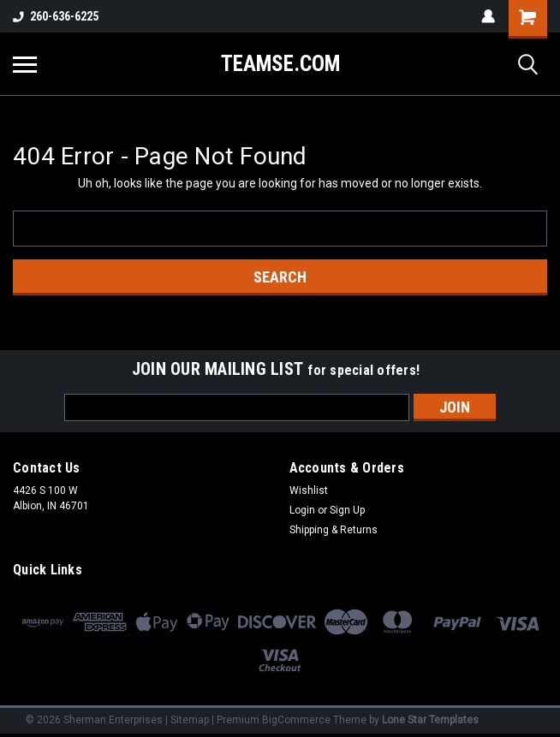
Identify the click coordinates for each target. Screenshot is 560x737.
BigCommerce (296, 720)
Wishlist (309, 490)
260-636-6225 (56, 16)
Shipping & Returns (334, 530)
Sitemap (190, 720)
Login (302, 510)
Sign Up (347, 510)
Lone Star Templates (430, 720)
